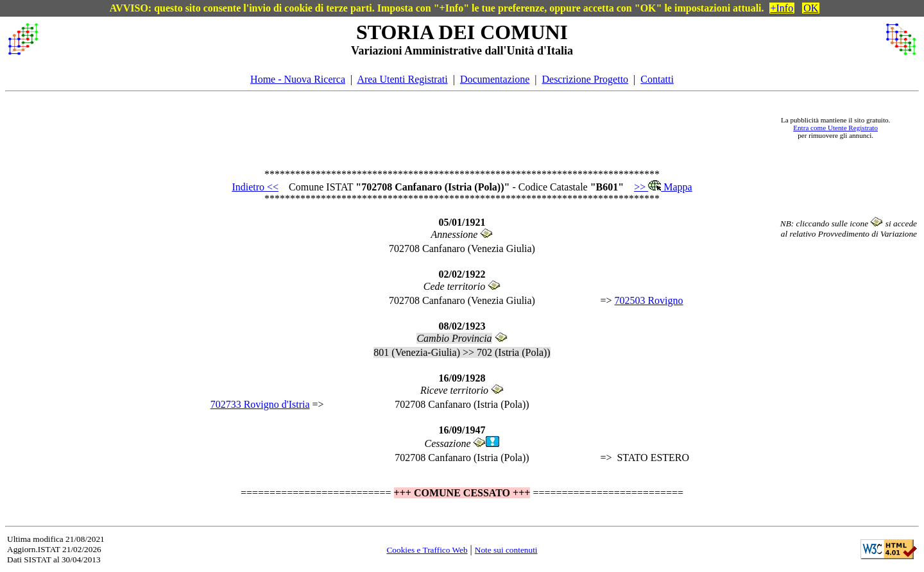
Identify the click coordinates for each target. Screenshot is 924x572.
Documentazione (495, 79)
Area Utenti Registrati (402, 79)
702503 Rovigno (648, 300)
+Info (782, 8)
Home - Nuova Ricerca (298, 79)
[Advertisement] (405, 128)
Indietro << (255, 187)
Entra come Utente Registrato (835, 128)
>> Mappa (663, 187)
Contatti (657, 79)
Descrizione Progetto (585, 79)
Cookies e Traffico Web (427, 550)
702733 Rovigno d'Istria (260, 404)
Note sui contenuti (506, 550)
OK (811, 8)
